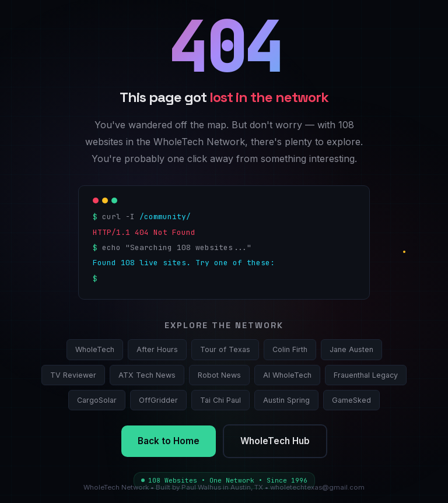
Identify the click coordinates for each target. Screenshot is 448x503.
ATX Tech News (147, 375)
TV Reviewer (73, 375)
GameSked (351, 400)
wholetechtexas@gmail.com (317, 487)
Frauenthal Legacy (366, 375)
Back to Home (169, 441)
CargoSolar (97, 400)
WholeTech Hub (275, 441)
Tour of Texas (225, 349)
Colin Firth (290, 349)
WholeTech (95, 349)
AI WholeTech (287, 375)
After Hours (157, 349)
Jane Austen (351, 349)
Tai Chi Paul (220, 400)
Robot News (219, 375)
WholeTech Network (116, 487)
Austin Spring (286, 400)
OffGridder (158, 400)
